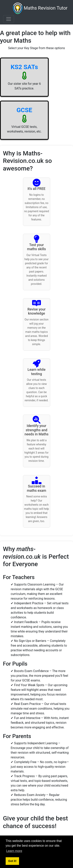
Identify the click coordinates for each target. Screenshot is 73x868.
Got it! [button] (12, 861)
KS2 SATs (24, 67)
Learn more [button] (14, 851)
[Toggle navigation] (9, 19)
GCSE (24, 110)
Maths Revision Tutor (40, 8)
